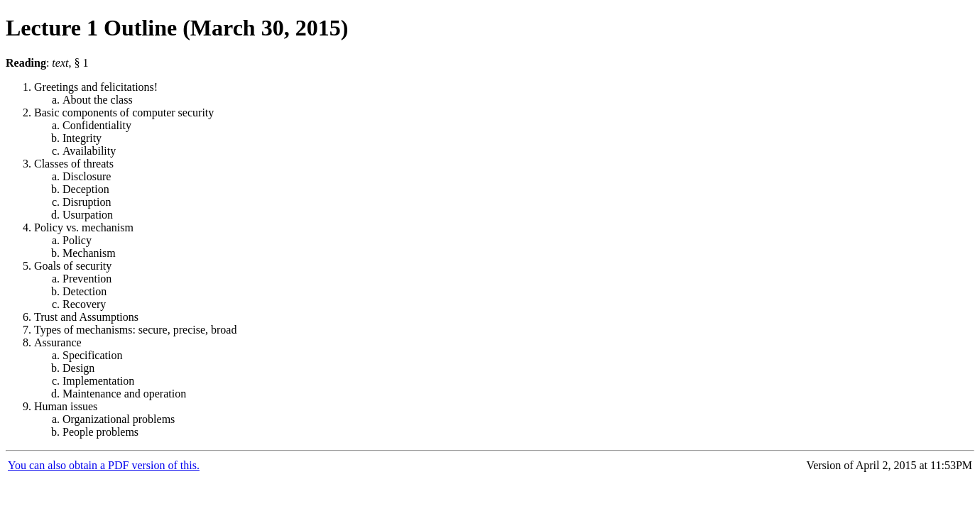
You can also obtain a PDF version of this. (104, 465)
